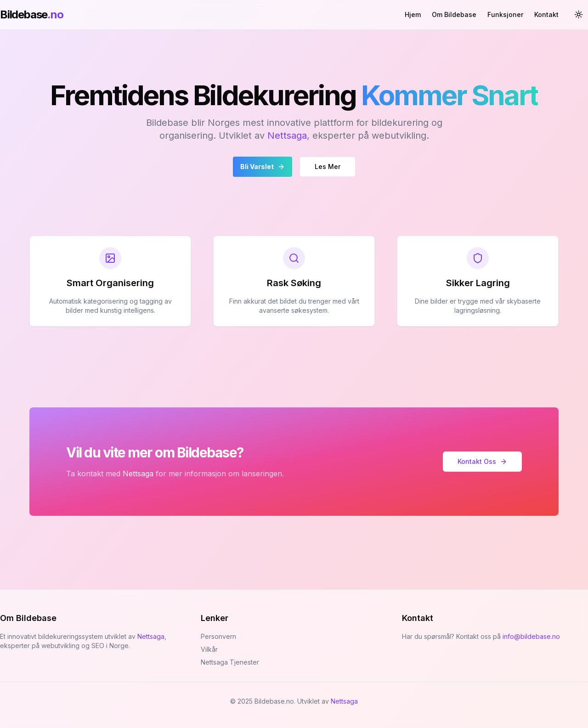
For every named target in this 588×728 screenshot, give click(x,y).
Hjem (413, 14)
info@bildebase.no (531, 636)
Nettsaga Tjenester (230, 662)
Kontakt (546, 14)
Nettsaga (287, 135)
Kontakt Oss (482, 461)
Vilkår (209, 649)
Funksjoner (505, 14)
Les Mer (328, 166)
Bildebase (32, 14)
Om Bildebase (454, 14)
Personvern (218, 636)
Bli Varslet (263, 166)
